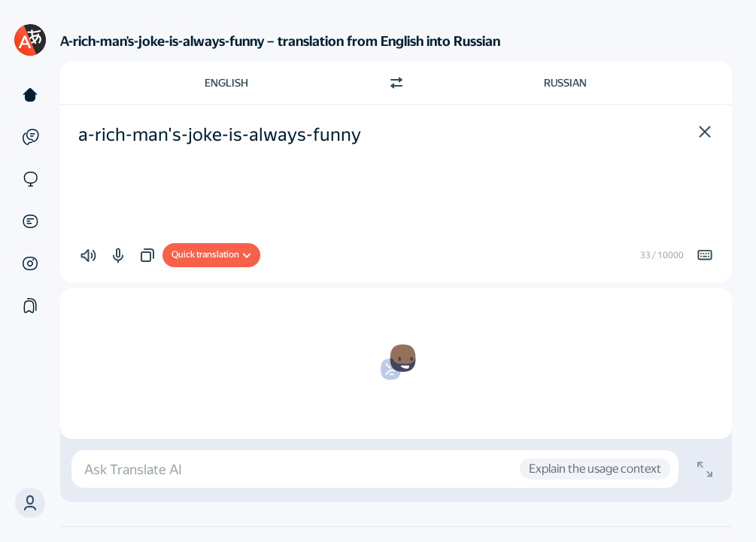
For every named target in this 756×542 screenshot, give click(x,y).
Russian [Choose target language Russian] (565, 83)
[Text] (30, 95)
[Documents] (30, 221)
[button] (30, 503)
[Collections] (30, 306)
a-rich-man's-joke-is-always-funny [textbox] (220, 135)
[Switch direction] (396, 83)
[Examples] (30, 137)
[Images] (30, 263)
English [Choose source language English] (226, 83)
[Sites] (30, 179)
